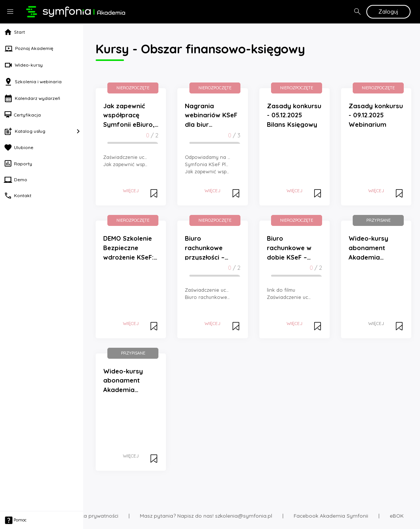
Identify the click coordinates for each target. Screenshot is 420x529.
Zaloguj (388, 12)
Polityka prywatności (93, 516)
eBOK (397, 516)
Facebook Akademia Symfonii (331, 516)
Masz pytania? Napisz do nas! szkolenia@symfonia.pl (206, 516)
